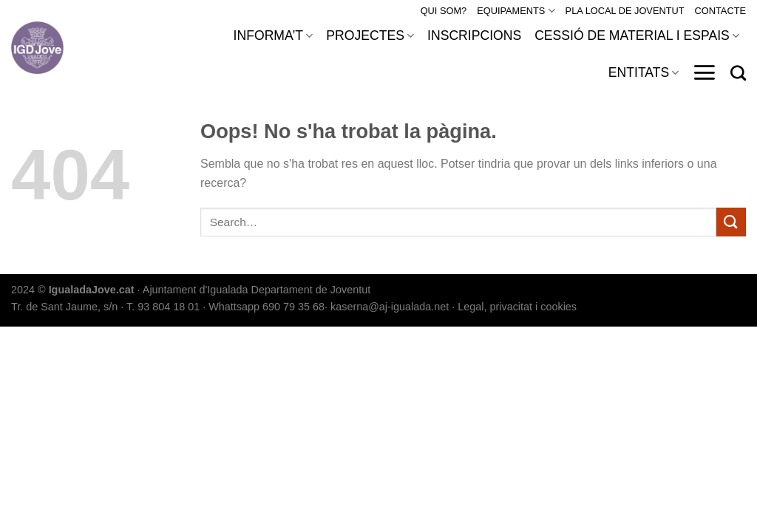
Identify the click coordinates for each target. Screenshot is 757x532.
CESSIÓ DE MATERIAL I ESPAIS (637, 35)
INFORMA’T (274, 35)
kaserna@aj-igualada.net (390, 307)
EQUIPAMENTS (516, 11)
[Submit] (731, 222)
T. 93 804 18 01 (163, 307)
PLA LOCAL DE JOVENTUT (625, 11)
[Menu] (704, 72)
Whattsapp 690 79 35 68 (267, 307)
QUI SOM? (444, 11)
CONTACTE (720, 11)
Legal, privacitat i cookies (517, 307)
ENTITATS (644, 72)
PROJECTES (370, 35)
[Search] (738, 73)
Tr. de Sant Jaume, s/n (64, 307)
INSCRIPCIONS (474, 35)
